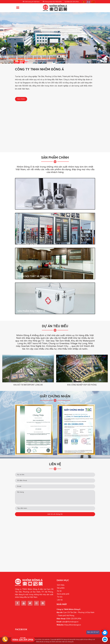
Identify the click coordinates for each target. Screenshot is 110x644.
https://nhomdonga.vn (73, 625)
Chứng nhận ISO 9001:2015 (52, 2)
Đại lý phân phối (63, 594)
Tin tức (60, 597)
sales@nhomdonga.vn (70, 622)
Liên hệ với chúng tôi (55, 514)
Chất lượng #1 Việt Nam (31, 2)
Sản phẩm (61, 588)
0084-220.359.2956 (72, 2)
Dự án (59, 591)
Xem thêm (21, 99)
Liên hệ (60, 600)
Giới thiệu (61, 585)
